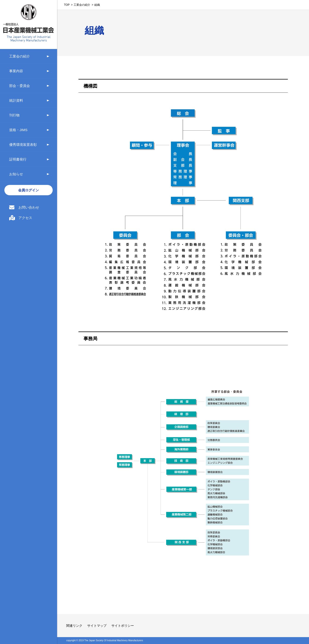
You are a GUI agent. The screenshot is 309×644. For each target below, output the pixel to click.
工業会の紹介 (20, 56)
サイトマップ (97, 626)
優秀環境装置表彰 (23, 145)
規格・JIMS (18, 130)
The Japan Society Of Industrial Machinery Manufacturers (114, 640)
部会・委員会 (20, 86)
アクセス (25, 218)
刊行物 (14, 115)
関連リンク (74, 626)
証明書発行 (18, 159)
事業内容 (16, 71)
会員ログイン (29, 190)
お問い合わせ (29, 207)
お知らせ (16, 174)
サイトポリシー (123, 626)
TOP (67, 5)
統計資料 (16, 100)
